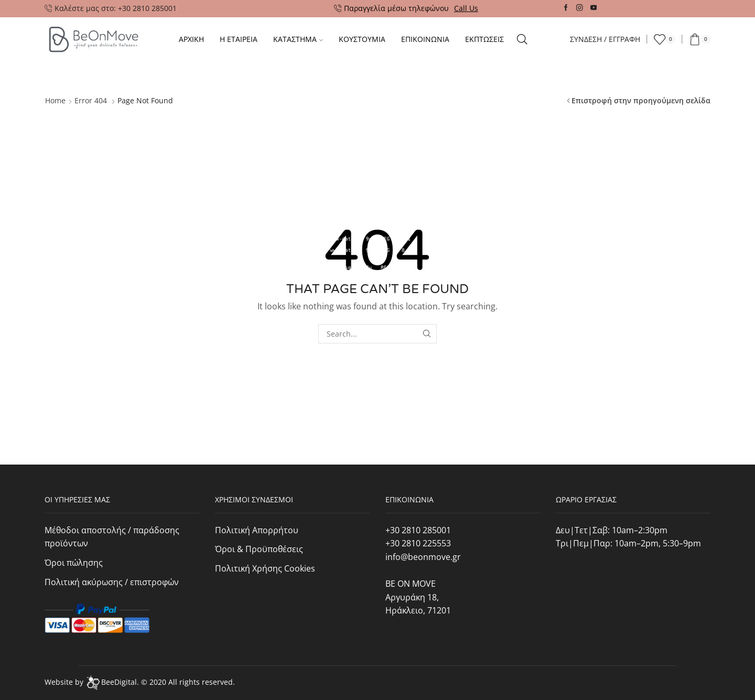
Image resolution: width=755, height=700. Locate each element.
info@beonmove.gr (423, 557)
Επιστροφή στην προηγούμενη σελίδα (641, 100)
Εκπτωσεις (484, 39)
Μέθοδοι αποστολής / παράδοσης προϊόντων (112, 537)
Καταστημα (298, 39)
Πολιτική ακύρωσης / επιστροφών (112, 582)
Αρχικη (191, 39)
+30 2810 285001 (418, 530)
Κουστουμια (362, 39)
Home (55, 100)
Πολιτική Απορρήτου (257, 530)
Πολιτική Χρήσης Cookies (265, 568)
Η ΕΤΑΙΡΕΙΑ (239, 39)
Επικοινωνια (425, 39)
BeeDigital (119, 682)
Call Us (466, 8)
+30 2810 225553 (418, 543)
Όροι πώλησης (74, 563)
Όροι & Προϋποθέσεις (259, 549)
